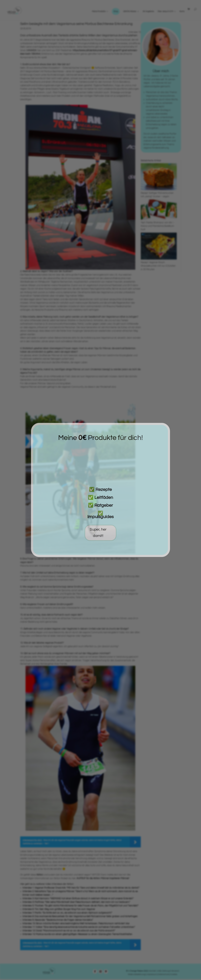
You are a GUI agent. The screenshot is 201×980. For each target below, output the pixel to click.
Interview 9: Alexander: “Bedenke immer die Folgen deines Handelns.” (58, 920)
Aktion (40, 875)
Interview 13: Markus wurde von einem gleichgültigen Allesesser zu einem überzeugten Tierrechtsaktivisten (77, 934)
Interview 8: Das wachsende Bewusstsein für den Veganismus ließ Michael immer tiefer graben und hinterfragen (80, 916)
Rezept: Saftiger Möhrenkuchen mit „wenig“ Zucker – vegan (159, 193)
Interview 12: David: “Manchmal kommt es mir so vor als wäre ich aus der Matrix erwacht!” (69, 931)
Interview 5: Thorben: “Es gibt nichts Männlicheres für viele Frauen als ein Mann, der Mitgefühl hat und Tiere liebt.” (80, 906)
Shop (116, 11)
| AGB (159, 971)
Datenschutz (163, 974)
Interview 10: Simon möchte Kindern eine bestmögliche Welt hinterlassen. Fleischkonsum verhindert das (76, 924)
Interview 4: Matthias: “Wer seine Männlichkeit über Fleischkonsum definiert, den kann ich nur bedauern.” (76, 902)
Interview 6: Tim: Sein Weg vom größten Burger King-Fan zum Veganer (59, 909)
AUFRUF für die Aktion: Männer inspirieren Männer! (103, 878)
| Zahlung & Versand (170, 971)
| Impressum (151, 974)
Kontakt (152, 971)
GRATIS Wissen (130, 11)
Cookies (174, 974)
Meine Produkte (99, 11)
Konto (182, 11)
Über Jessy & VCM (165, 11)
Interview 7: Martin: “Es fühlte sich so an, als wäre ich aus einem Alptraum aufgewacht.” (67, 913)
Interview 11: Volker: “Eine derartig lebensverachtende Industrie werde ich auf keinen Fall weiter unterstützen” (79, 927)
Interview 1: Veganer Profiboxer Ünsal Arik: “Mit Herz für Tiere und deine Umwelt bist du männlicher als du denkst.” (81, 888)
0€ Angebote (148, 11)
